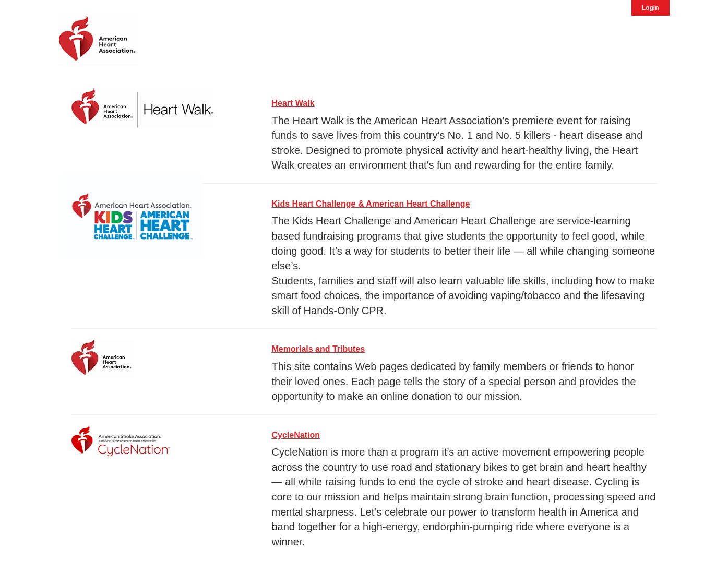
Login (651, 8)
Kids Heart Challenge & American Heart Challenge (371, 204)
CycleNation (296, 435)
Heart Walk (293, 103)
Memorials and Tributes (319, 349)
